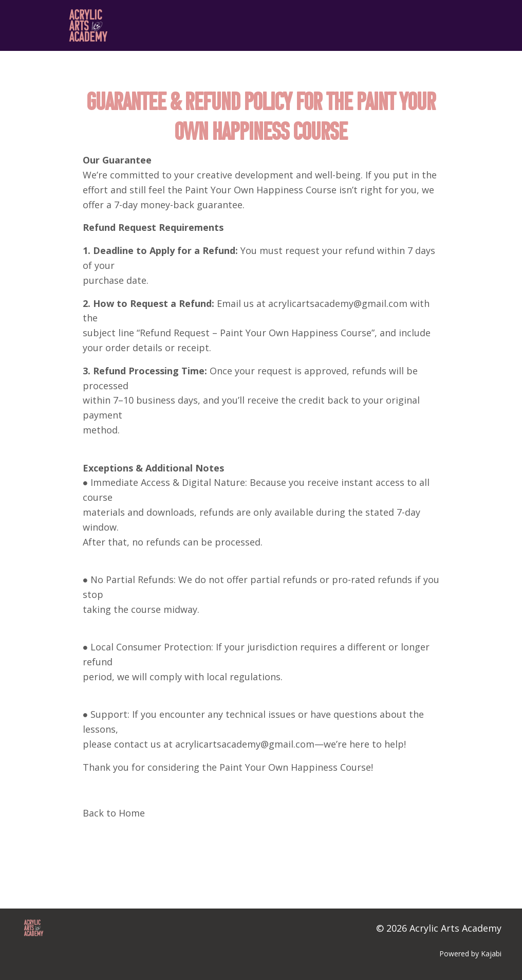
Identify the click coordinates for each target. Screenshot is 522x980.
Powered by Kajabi (470, 954)
